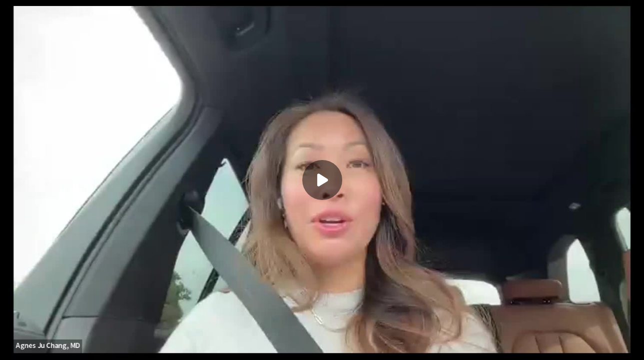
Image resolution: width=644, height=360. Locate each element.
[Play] (322, 180)
